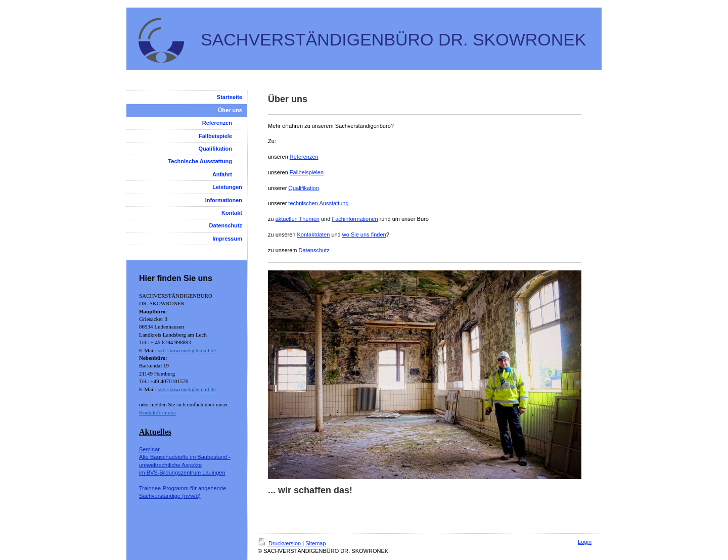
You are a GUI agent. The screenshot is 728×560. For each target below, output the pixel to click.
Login (585, 542)
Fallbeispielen (307, 172)
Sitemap (315, 543)
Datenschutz (314, 250)
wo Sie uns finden (364, 235)
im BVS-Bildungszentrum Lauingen (182, 473)
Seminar (149, 449)
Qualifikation (304, 188)
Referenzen (304, 157)
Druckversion (280, 543)
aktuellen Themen (298, 219)
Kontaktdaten (313, 235)
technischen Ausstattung (318, 203)
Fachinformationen (355, 219)
